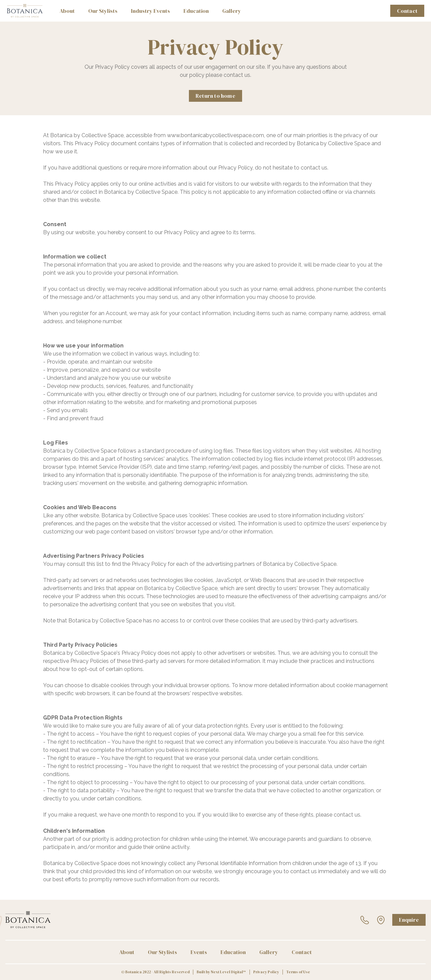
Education (196, 11)
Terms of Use (298, 972)
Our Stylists (103, 11)
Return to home (215, 96)
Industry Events (151, 11)
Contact (407, 11)
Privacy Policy (266, 972)
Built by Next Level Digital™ (221, 972)
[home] (25, 11)
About (67, 11)
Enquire (409, 920)
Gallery (232, 11)
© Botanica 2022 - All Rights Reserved (155, 972)
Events (199, 952)
